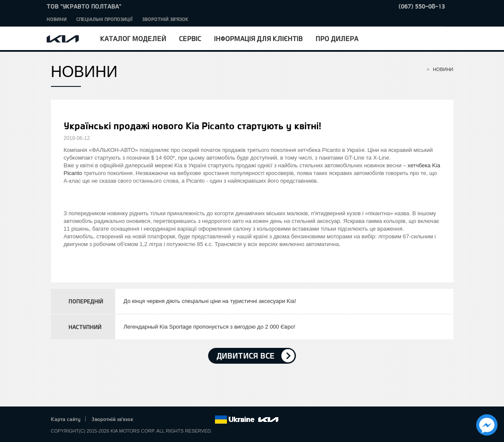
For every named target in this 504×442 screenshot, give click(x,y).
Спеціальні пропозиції (104, 19)
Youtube (184, 420)
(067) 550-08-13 (422, 6)
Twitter (161, 420)
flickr (208, 420)
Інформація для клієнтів (258, 38)
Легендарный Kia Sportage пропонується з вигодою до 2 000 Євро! (210, 327)
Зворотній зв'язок (165, 19)
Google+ (172, 420)
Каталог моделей (133, 38)
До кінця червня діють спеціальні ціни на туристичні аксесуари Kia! (210, 301)
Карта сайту (66, 419)
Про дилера (337, 38)
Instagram (196, 420)
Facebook (149, 420)
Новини (57, 19)
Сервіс (190, 38)
